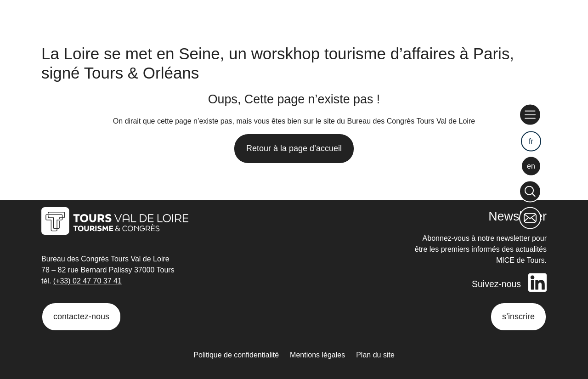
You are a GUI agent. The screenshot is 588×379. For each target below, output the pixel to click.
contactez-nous (81, 317)
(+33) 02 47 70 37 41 (88, 281)
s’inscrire (518, 317)
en (531, 166)
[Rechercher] (530, 192)
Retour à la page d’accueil (294, 148)
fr (531, 141)
